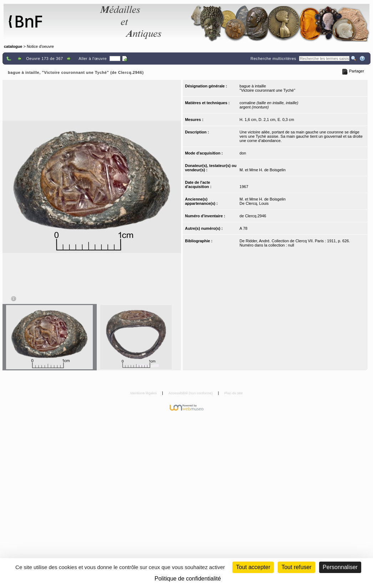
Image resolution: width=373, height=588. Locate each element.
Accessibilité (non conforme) (191, 393)
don (243, 153)
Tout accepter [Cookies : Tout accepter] (253, 567)
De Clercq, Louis (254, 203)
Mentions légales (144, 393)
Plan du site (233, 393)
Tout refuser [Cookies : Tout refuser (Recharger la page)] (296, 567)
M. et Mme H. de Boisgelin (263, 170)
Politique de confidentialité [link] (188, 579)
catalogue (13, 46)
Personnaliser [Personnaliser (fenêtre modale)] (340, 567)
